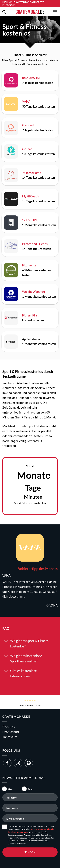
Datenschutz (11, 732)
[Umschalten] (6, 641)
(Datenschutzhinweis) (17, 844)
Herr (11, 789)
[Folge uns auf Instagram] (18, 763)
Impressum (10, 737)
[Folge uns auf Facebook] (7, 763)
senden (30, 852)
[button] (4, 12)
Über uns (9, 727)
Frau (30, 789)
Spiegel (39, 582)
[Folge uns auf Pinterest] (29, 763)
